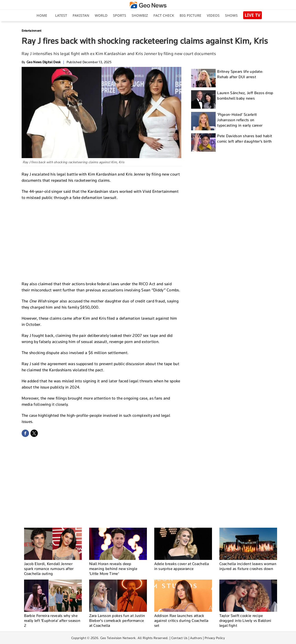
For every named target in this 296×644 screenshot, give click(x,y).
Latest (61, 15)
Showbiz (140, 15)
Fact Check (164, 15)
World (101, 15)
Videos (213, 15)
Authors (196, 638)
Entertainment (32, 31)
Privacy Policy (215, 638)
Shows (231, 15)
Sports (120, 15)
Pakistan (81, 15)
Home (42, 15)
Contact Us (179, 638)
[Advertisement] (101, 240)
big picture (190, 15)
